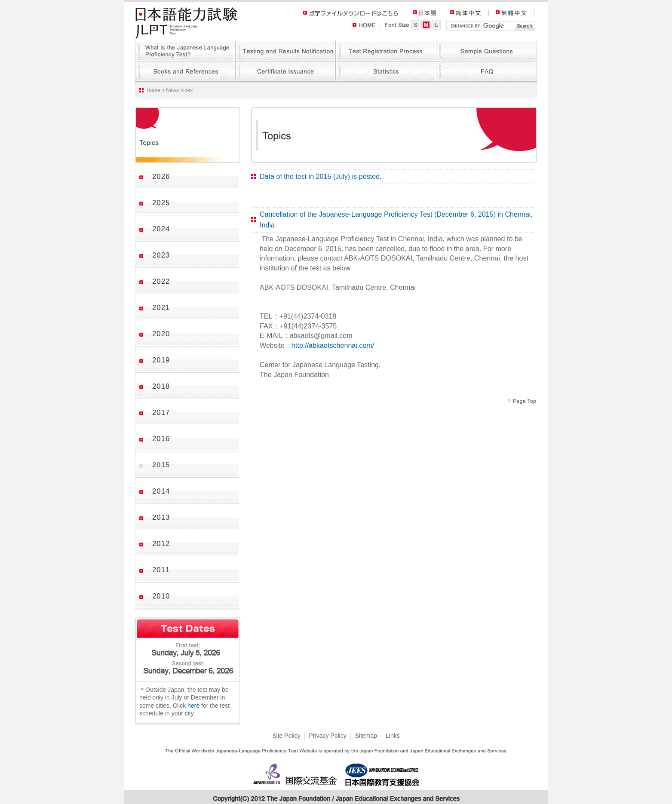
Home (153, 90)
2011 (161, 570)
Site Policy (286, 736)
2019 (161, 360)
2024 (161, 229)
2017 (161, 413)
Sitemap (366, 736)
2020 (161, 334)
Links (393, 736)
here (193, 706)
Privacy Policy (328, 736)
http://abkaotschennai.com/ (333, 345)
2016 (161, 439)
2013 (161, 517)
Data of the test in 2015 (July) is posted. (321, 176)
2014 (161, 491)
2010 (161, 596)
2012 (161, 544)
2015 (161, 465)
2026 (161, 176)
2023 (161, 255)
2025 (161, 203)
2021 (161, 308)
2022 (161, 281)
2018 (161, 386)
